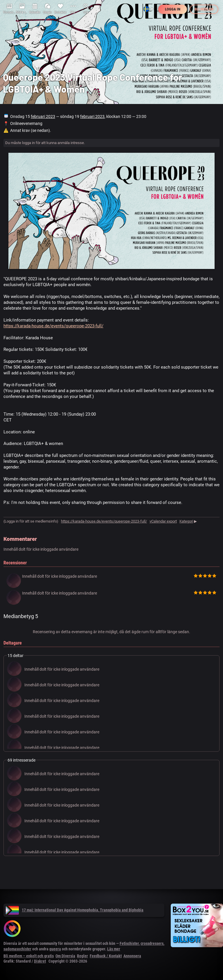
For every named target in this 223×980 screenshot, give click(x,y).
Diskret (40, 961)
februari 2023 (43, 116)
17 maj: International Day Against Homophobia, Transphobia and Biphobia (75, 910)
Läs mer (114, 949)
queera (55, 949)
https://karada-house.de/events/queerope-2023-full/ (53, 326)
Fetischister (129, 943)
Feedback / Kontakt (106, 956)
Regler (82, 956)
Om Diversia (65, 956)
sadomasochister (17, 949)
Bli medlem (204, 9)
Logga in (173, 9)
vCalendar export (163, 521)
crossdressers (152, 943)
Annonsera (132, 956)
